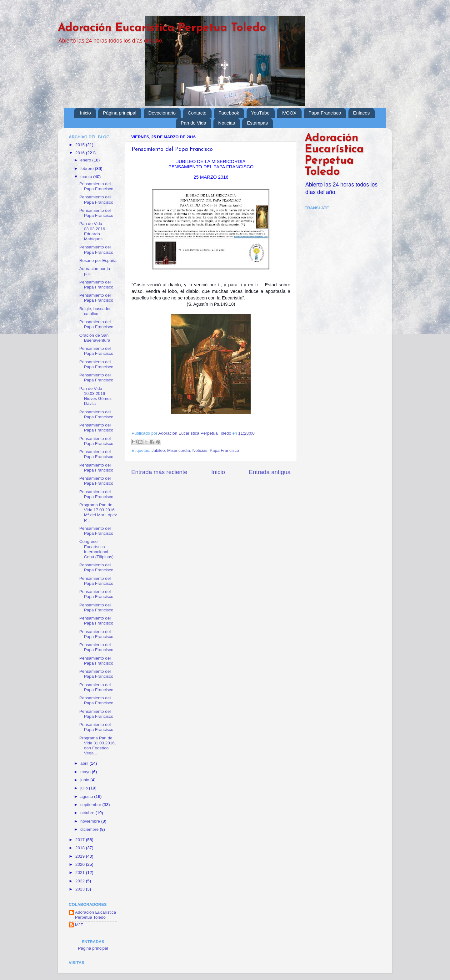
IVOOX (289, 113)
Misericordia (179, 450)
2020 (81, 864)
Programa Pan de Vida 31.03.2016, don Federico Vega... (98, 746)
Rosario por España (98, 260)
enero (86, 160)
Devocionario (162, 113)
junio (85, 780)
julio (85, 788)
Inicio (85, 113)
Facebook (229, 113)
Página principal (120, 113)
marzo (87, 177)
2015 (81, 145)
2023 (81, 889)
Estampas (257, 123)
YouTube (260, 113)
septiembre (91, 805)
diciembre (90, 829)
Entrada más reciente (159, 472)
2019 (81, 856)
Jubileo (158, 450)
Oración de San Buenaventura (95, 338)
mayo (86, 772)
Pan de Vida (193, 123)
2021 (81, 873)
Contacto (197, 113)
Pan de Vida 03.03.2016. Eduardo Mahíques (93, 231)
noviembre (91, 821)
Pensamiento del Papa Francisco (96, 186)
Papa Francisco (325, 113)
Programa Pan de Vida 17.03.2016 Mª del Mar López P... (98, 513)
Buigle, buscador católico (95, 311)
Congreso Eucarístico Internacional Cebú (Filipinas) (97, 549)
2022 (81, 881)
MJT (79, 925)
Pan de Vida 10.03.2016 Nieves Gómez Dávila (96, 396)
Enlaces (361, 113)
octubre (88, 813)
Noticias (226, 123)
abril (85, 763)
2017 (81, 840)
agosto (87, 796)
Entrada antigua (270, 472)
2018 (81, 848)
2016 (81, 153)
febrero (88, 168)
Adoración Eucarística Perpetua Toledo (162, 28)
